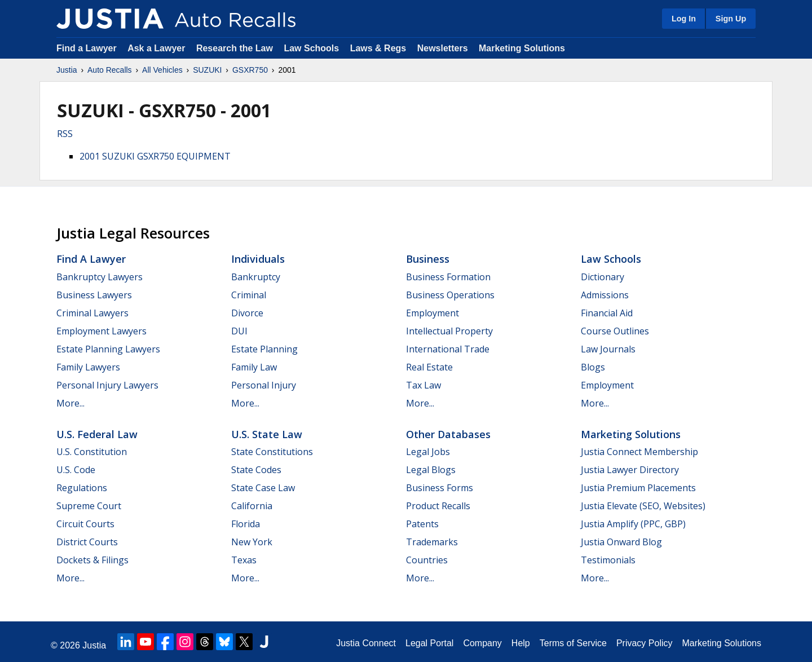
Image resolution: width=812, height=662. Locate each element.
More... (70, 403)
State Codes (256, 470)
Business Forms (440, 488)
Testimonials (608, 560)
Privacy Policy (645, 643)
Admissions (605, 295)
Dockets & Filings (92, 560)
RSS (65, 134)
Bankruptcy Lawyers (100, 277)
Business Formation (448, 277)
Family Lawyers (88, 367)
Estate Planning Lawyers (108, 349)
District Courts (87, 542)
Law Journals (608, 349)
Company (482, 643)
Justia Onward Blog (621, 542)
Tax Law (423, 385)
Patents (422, 524)
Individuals (258, 259)
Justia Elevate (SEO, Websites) (643, 506)
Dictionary (603, 277)
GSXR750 (250, 70)
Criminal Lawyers (92, 313)
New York (252, 542)
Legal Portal (429, 643)
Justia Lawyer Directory (630, 470)
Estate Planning (264, 349)
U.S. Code (76, 470)
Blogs (593, 367)
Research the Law (235, 48)
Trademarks (432, 542)
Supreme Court (89, 506)
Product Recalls (438, 506)
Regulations (82, 488)
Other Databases (448, 434)
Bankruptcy (256, 277)
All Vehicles (162, 70)
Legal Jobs (428, 452)
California (252, 506)
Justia (67, 70)
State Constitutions (272, 452)
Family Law (254, 367)
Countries (427, 560)
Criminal (249, 295)
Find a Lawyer (87, 48)
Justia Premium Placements (638, 488)
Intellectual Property (449, 331)
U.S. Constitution (92, 452)
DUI (239, 331)
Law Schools (311, 48)
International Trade (448, 349)
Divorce (247, 313)
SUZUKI (207, 70)
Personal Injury (264, 385)
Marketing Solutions (522, 48)
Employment (433, 313)
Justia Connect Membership (639, 452)
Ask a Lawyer (158, 48)
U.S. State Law (267, 434)
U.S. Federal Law (97, 434)
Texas (244, 560)
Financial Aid (607, 313)
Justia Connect (366, 643)
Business (428, 259)
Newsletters (443, 48)
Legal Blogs (431, 470)
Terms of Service (573, 643)
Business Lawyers (94, 295)
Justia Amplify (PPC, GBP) (633, 524)
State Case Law (263, 488)
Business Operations (450, 295)
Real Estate (429, 367)
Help (521, 643)
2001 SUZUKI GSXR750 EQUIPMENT (155, 156)
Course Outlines (615, 331)
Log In (684, 19)
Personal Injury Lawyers (107, 385)
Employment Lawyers (101, 331)
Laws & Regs (378, 48)
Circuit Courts (85, 524)
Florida (246, 524)
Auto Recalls (110, 70)
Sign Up (731, 19)
